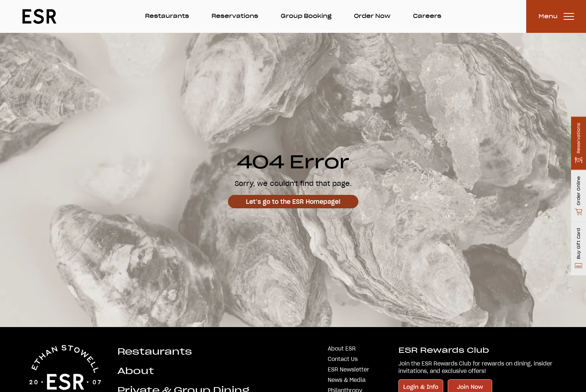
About (136, 371)
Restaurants (167, 16)
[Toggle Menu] (556, 16)
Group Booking (306, 16)
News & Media (347, 380)
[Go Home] (39, 16)
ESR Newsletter (348, 370)
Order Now (372, 16)
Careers (427, 16)
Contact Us (343, 359)
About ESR (342, 349)
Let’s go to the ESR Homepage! (293, 202)
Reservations (235, 16)
